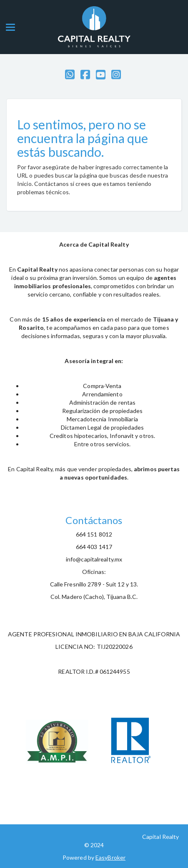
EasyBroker (110, 857)
